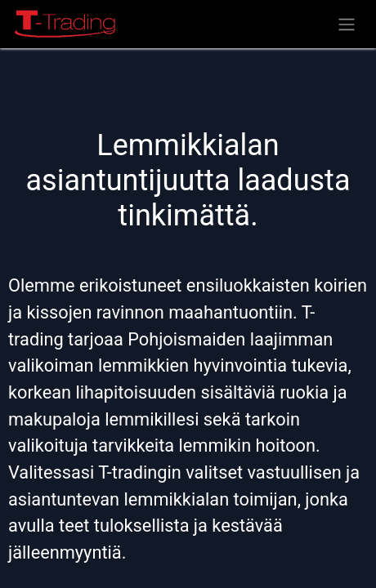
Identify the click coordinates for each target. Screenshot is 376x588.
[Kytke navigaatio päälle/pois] (347, 24)
